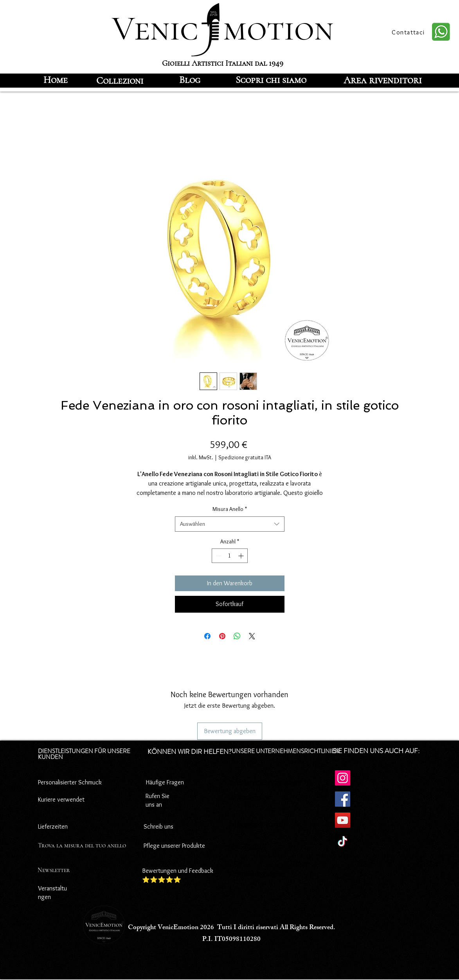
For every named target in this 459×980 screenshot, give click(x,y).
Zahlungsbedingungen (256, 824)
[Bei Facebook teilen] (207, 636)
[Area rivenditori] (383, 80)
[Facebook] (343, 799)
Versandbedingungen (255, 873)
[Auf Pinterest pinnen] (222, 636)
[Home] (56, 80)
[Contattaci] (409, 32)
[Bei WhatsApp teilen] (237, 636)
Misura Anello (230, 509)
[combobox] (230, 524)
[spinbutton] (230, 556)
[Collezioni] (120, 81)
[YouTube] (343, 820)
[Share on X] (252, 636)
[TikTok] (343, 841)
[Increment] (242, 556)
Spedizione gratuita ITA (245, 457)
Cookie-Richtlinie (249, 797)
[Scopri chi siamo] (271, 80)
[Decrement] (218, 556)
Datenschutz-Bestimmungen (265, 782)
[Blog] (190, 80)
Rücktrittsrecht (247, 846)
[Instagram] (343, 778)
